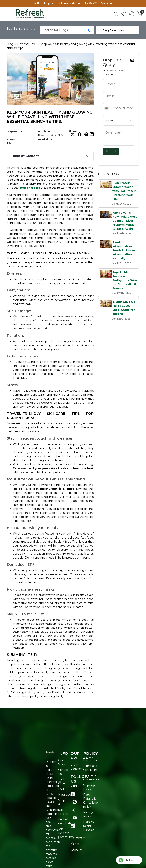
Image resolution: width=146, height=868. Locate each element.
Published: (45, 131)
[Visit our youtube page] (75, 818)
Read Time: (46, 139)
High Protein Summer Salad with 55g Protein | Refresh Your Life (124, 191)
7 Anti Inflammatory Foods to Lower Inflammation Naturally (124, 250)
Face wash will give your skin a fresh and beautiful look (53, 468)
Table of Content (25, 156)
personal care (30, 188)
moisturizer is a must (57, 489)
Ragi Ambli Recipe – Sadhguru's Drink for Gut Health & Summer (125, 280)
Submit (111, 151)
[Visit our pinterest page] (75, 802)
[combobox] (107, 108)
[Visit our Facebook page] (73, 794)
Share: (73, 131)
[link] (116, 14)
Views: (11, 139)
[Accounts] (132, 14)
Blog (10, 44)
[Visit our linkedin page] (73, 826)
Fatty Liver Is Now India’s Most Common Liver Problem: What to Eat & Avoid (125, 221)
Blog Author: (15, 131)
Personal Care (27, 44)
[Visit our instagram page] (73, 810)
